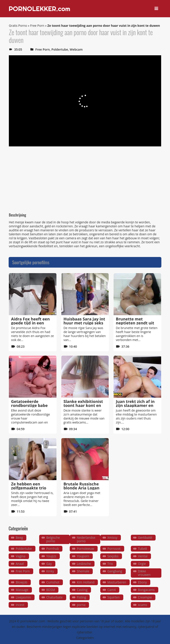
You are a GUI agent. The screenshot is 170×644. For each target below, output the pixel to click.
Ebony (142, 582)
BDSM (51, 590)
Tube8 (142, 549)
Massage (22, 590)
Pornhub (53, 549)
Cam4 (112, 590)
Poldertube (60, 49)
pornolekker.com (33, 621)
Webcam (76, 49)
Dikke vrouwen (144, 573)
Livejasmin (23, 597)
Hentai (143, 556)
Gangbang (115, 571)
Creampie (145, 597)
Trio (110, 564)
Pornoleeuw (85, 549)
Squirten (114, 597)
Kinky (50, 571)
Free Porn (37, 26)
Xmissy (112, 538)
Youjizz (51, 556)
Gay (49, 564)
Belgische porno (53, 539)
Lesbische (84, 564)
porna (81, 605)
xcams (142, 605)
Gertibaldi (145, 538)
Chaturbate (54, 597)
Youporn (83, 556)
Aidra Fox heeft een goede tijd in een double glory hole (30, 323)
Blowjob (21, 582)
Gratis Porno (18, 26)
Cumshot (53, 582)
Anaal (20, 564)
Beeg (19, 538)
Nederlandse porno (86, 539)
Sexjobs (113, 556)
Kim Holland (86, 582)
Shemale (83, 571)
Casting (82, 590)
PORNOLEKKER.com (39, 9)
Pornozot (114, 549)
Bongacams (146, 590)
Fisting (81, 597)
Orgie (142, 564)
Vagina (21, 556)
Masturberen (117, 582)
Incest (20, 605)
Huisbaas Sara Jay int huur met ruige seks (84, 321)
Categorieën (85, 638)
